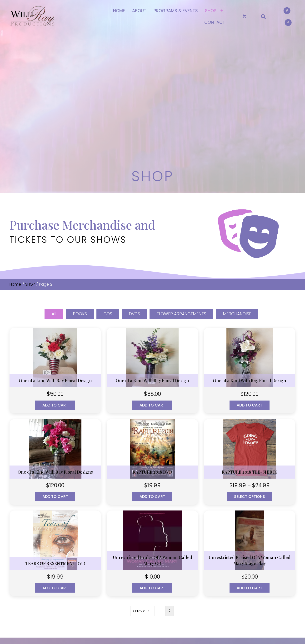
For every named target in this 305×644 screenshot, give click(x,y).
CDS (107, 182)
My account (193, 540)
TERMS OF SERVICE (124, 564)
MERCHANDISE (238, 182)
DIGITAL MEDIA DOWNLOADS (262, 550)
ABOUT (115, 540)
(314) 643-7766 (33, 549)
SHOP (30, 153)
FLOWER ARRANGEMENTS (182, 182)
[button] (13, 593)
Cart (186, 548)
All (53, 182)
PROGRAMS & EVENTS (126, 548)
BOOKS (79, 182)
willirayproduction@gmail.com (47, 561)
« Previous (141, 480)
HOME (114, 532)
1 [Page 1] (159, 480)
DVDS (134, 182)
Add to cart (55, 274)
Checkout (191, 556)
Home (15, 153)
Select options (250, 365)
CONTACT (117, 556)
